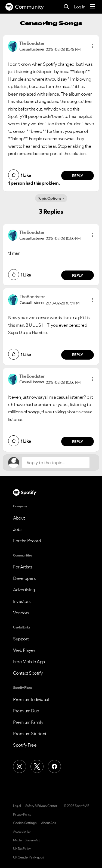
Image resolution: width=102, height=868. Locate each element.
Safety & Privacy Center (41, 806)
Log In (80, 7)
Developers (24, 578)
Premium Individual (31, 699)
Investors (22, 601)
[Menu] (92, 7)
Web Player (24, 650)
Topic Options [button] (50, 198)
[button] (92, 46)
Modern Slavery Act (26, 840)
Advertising (24, 590)
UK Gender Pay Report (29, 857)
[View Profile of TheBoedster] (32, 43)
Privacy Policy (22, 814)
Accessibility (22, 832)
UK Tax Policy (22, 849)
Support (21, 639)
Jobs (18, 529)
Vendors (21, 613)
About (19, 518)
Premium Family (28, 722)
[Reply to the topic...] (56, 463)
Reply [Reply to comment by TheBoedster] (78, 176)
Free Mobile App (29, 662)
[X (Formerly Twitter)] (37, 766)
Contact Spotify (28, 673)
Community (25, 7)
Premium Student (30, 734)
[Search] (67, 7)
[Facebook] (54, 766)
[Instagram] (20, 766)
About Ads (49, 823)
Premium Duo (26, 711)
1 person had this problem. (34, 183)
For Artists (23, 567)
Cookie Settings (25, 823)
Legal (17, 806)
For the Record (27, 541)
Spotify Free (25, 745)
